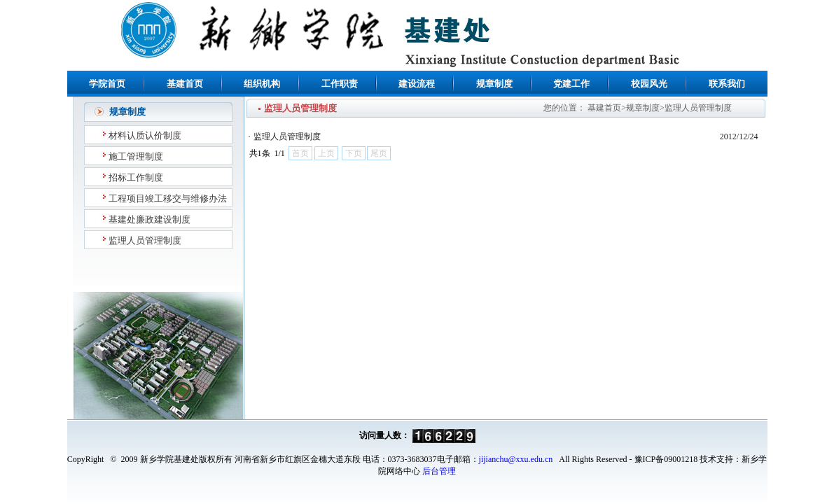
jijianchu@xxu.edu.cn (516, 459)
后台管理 (439, 471)
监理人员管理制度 (287, 136)
